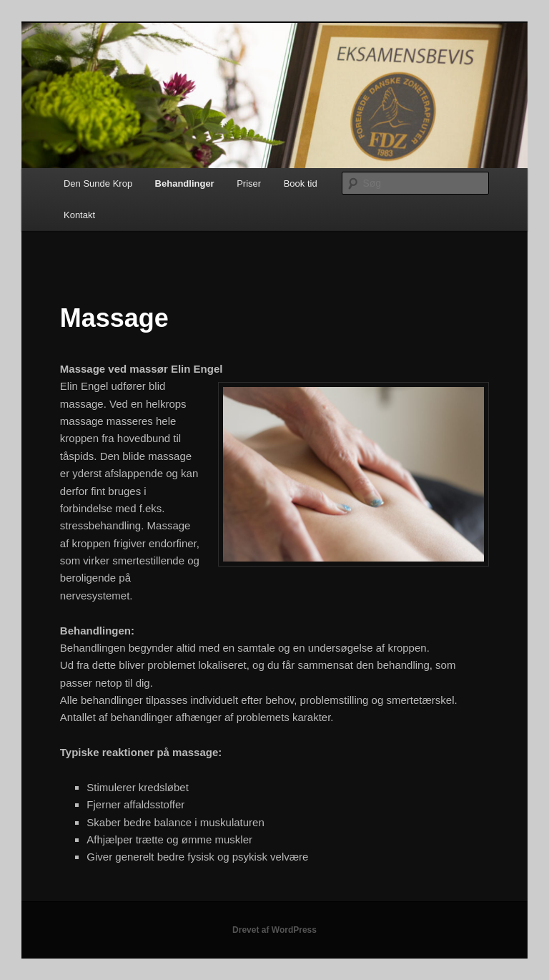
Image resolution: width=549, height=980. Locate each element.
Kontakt (79, 215)
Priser (249, 183)
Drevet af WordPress (274, 930)
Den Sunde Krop (98, 183)
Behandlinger (185, 183)
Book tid (301, 183)
